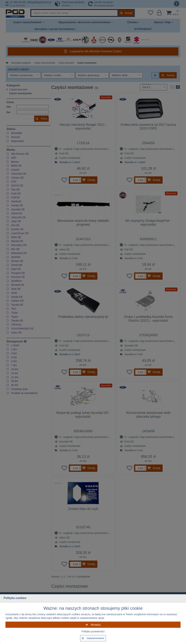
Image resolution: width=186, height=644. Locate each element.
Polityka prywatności (93, 631)
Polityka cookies (15, 598)
